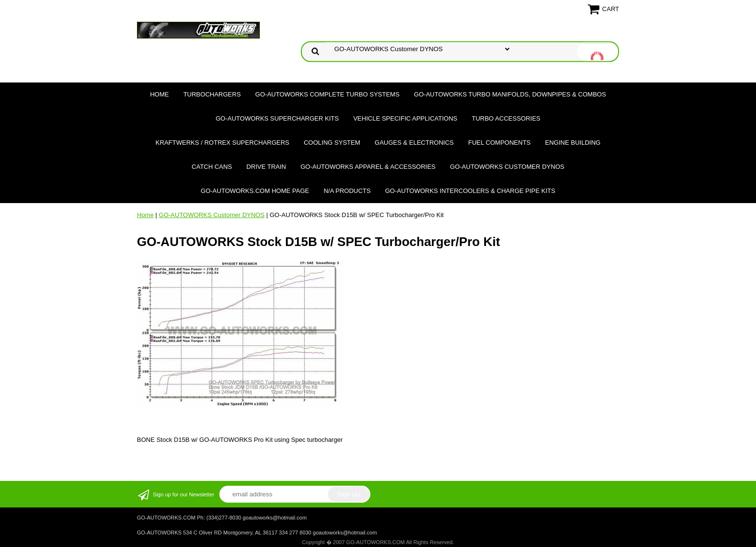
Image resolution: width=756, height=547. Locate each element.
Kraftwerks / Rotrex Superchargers (223, 143)
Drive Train (266, 167)
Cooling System (332, 143)
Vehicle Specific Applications (405, 118)
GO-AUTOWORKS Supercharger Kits (277, 118)
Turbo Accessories (506, 118)
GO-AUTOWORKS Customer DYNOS (507, 167)
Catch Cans (212, 167)
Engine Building (573, 143)
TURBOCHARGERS (212, 94)
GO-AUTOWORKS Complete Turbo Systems (327, 94)
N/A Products (347, 191)
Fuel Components (499, 143)
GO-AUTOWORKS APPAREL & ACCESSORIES (368, 167)
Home (159, 94)
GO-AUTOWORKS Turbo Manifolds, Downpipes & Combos (510, 94)
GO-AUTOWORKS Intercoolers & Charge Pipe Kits (470, 191)
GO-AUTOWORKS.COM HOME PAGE (255, 191)
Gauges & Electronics (414, 143)
